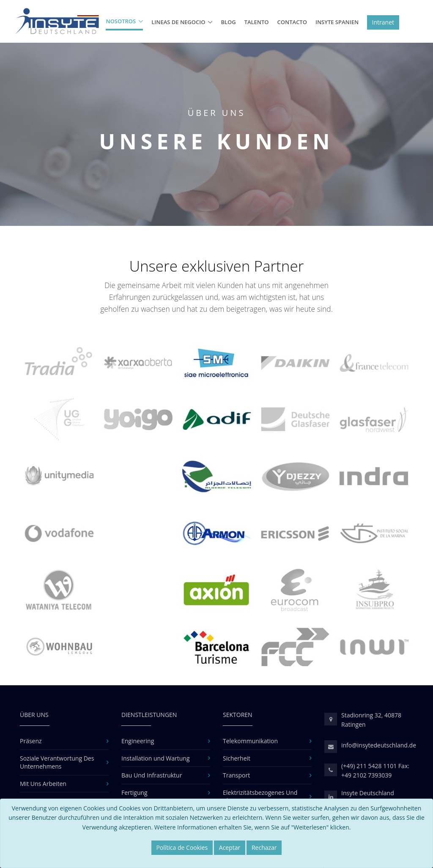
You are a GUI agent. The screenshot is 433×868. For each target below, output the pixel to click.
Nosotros (121, 21)
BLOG (228, 22)
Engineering (138, 741)
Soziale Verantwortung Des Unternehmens (57, 762)
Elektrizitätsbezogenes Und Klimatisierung (260, 797)
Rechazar (264, 847)
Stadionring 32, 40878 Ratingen (371, 720)
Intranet (383, 22)
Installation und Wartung (156, 758)
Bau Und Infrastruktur (152, 775)
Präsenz (31, 741)
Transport (236, 775)
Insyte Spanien (337, 22)
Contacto (292, 22)
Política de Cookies (182, 847)
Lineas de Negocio (178, 22)
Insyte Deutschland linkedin (368, 798)
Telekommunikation (250, 741)
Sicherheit (237, 758)
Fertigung (134, 792)
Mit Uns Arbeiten (43, 784)
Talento (257, 22)
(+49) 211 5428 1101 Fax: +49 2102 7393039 (375, 770)
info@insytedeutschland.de (379, 745)
